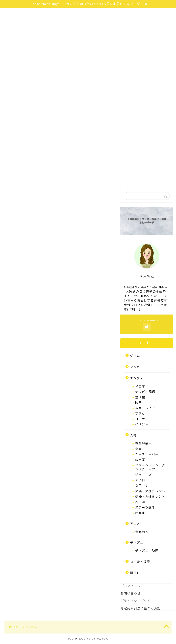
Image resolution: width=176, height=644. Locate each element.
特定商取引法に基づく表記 (110, 167)
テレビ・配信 (145, 392)
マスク (140, 414)
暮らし (135, 573)
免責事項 (148, 167)
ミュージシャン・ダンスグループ (150, 467)
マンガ (135, 367)
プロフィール (130, 586)
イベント (142, 424)
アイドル (142, 480)
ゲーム (135, 355)
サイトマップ (51, 178)
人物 (133, 435)
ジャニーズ (144, 475)
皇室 (138, 449)
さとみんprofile (22, 167)
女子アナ (142, 486)
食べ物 (140, 397)
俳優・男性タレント (150, 496)
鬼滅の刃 (142, 532)
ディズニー (138, 543)
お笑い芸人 (144, 443)
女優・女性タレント (150, 491)
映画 (138, 403)
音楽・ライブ (145, 408)
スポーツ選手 (145, 507)
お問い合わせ (20, 178)
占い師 (140, 502)
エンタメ (137, 378)
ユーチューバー (147, 454)
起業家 (140, 513)
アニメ (135, 524)
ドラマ (140, 386)
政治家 (140, 460)
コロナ (140, 419)
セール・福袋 (140, 562)
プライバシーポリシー (62, 167)
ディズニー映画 (147, 551)
